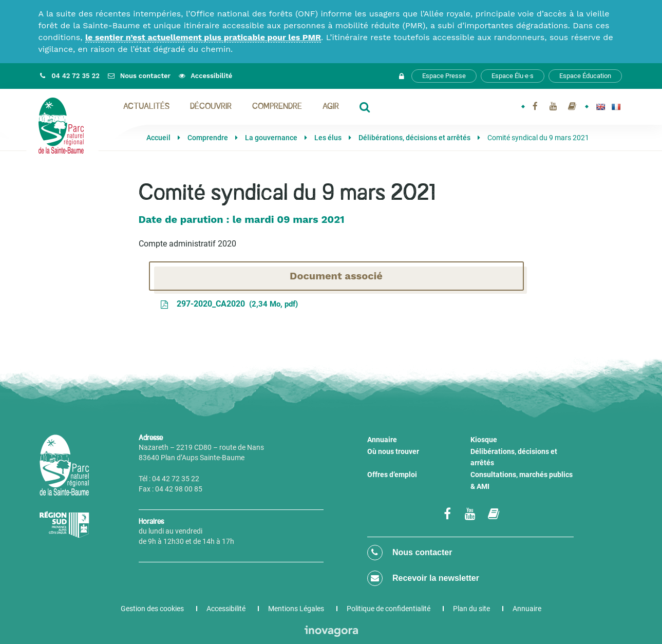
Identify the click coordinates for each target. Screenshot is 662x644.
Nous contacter (410, 553)
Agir (331, 107)
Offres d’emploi (392, 475)
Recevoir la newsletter (423, 578)
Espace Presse (444, 76)
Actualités (146, 107)
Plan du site (471, 609)
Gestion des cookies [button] (152, 609)
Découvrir (211, 107)
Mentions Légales (296, 609)
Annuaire (382, 440)
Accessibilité (226, 609)
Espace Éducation (585, 76)
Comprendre (277, 107)
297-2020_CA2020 (229, 304)
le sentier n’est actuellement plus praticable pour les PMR (203, 37)
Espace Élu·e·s (513, 76)
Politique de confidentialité (389, 609)
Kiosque (484, 440)
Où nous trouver (393, 451)
